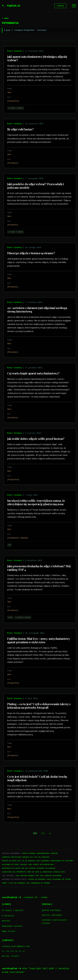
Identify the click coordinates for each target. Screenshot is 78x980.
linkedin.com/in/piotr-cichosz (55, 922)
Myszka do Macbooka (37, 880)
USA (10, 545)
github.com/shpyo (51, 911)
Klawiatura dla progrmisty (14, 872)
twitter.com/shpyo (52, 916)
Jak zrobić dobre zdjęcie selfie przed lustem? (36, 439)
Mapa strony (9, 932)
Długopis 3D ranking (46, 869)
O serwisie (8, 916)
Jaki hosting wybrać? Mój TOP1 (30, 876)
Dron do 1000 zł (34, 872)
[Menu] (74, 6)
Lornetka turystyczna (12, 857)
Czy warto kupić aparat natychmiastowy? (33, 374)
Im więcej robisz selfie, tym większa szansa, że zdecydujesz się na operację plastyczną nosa (36, 503)
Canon (10, 618)
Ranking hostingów (53, 876)
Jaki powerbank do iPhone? (38, 883)
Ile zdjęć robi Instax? (20, 130)
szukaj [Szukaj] (60, 6)
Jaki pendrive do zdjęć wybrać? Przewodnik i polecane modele (36, 186)
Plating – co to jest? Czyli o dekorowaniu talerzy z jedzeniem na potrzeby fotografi (39, 706)
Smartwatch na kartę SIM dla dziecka (19, 869)
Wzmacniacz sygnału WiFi (54, 872)
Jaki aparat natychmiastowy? (41, 865)
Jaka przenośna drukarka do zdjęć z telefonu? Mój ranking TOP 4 (39, 568)
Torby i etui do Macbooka (14, 883)
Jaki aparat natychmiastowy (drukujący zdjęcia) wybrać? (37, 59)
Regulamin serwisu (12, 927)
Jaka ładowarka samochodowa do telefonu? (55, 861)
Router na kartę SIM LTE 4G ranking (18, 861)
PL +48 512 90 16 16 (13, 952)
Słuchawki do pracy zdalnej (15, 865)
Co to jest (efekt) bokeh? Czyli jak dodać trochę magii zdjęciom (37, 779)
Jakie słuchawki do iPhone (59, 880)
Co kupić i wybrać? (13, 911)
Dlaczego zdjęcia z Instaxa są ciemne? (31, 253)
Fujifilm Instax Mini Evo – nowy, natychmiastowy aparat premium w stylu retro (38, 641)
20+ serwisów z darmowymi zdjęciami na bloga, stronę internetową (37, 310)
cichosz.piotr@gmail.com (16, 947)
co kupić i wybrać (16, 108)
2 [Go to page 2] (43, 834)
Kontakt (6, 921)
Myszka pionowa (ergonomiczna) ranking (40, 854)
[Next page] (50, 834)
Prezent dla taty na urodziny (36, 857)
